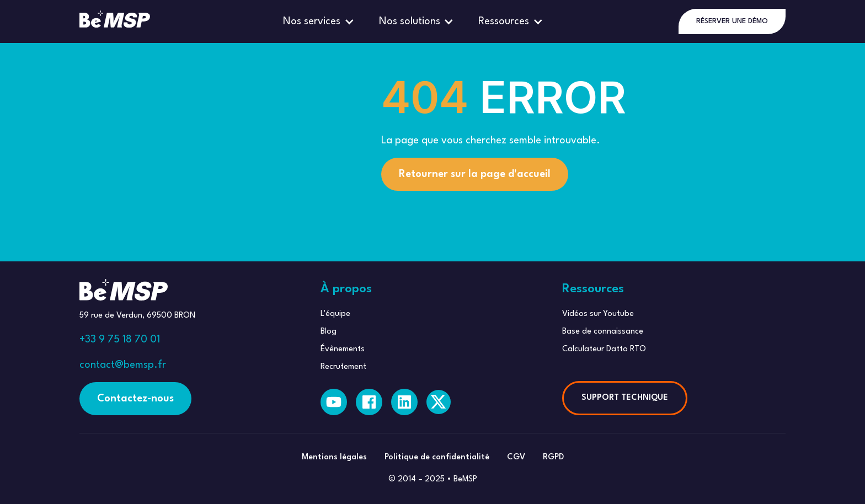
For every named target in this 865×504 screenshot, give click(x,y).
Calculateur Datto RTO (604, 349)
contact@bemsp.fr (123, 365)
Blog (329, 332)
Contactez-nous (135, 399)
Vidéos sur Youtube (598, 314)
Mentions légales (334, 457)
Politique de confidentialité (437, 457)
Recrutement (343, 367)
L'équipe (335, 314)
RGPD (553, 457)
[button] (320, 22)
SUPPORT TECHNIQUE (625, 398)
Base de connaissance (603, 332)
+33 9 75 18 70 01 (120, 340)
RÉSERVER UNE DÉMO (732, 21)
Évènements (343, 349)
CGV (516, 457)
